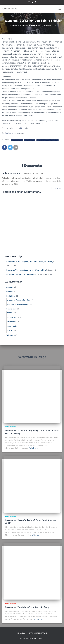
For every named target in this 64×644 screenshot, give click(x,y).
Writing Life (11, 335)
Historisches (12, 322)
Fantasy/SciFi (12, 317)
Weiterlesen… (33, 448)
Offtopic (9, 291)
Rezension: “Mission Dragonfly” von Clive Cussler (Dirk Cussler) (30, 262)
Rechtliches (11, 296)
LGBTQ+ (10, 331)
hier (22, 128)
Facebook (35, 3)
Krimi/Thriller (17, 140)
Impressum (21, 633)
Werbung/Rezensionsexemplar (48, 140)
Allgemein (10, 287)
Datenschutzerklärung (38, 633)
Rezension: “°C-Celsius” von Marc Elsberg (22, 275)
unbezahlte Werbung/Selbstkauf (19, 300)
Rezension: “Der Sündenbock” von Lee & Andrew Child (26, 270)
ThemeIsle (40, 639)
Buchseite (9, 133)
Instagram (29, 3)
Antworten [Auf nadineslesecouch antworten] (56, 188)
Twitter (32, 3)
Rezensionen (30, 140)
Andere (10, 313)
